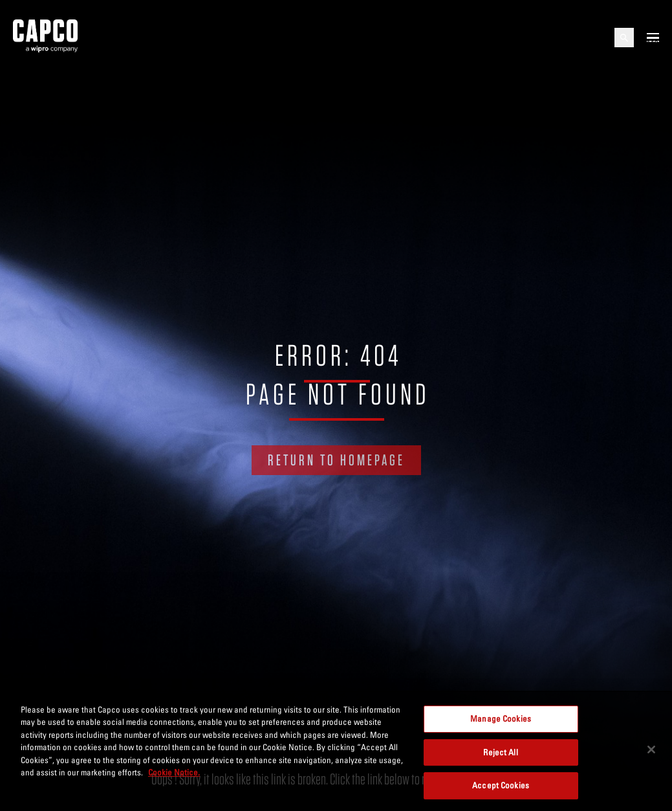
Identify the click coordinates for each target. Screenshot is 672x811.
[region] (336, 751)
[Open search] (624, 38)
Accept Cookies (501, 785)
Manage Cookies (501, 718)
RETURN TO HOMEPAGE (336, 460)
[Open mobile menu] (653, 38)
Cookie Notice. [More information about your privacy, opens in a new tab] (174, 772)
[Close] (651, 750)
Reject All (500, 752)
